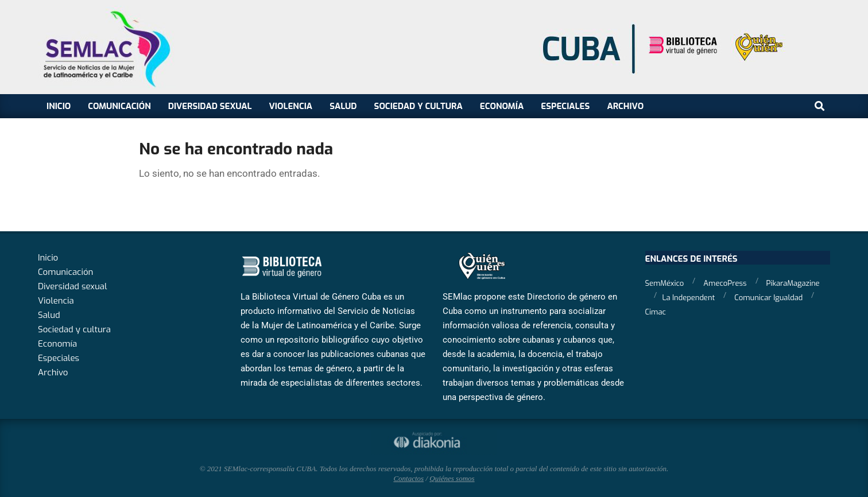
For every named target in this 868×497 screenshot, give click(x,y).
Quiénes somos (452, 478)
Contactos (408, 478)
